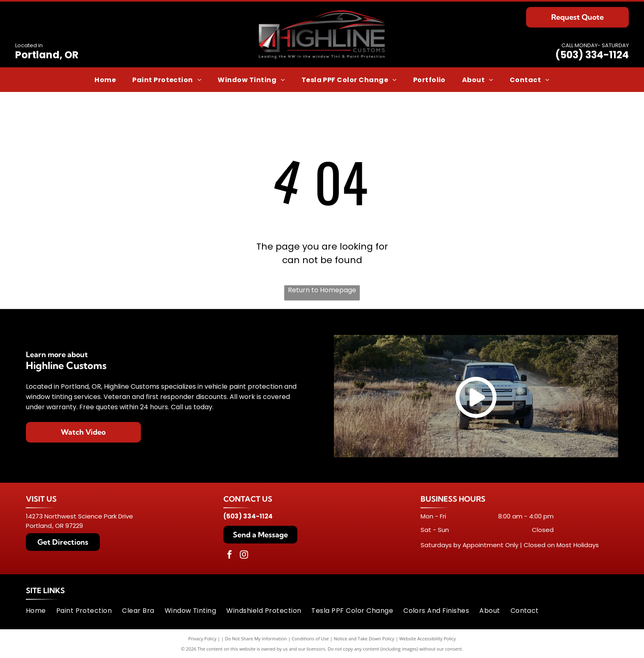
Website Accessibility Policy (428, 639)
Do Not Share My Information (256, 639)
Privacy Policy (202, 639)
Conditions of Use (310, 639)
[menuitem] (105, 79)
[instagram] (244, 556)
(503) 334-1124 (592, 55)
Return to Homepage (322, 290)
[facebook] (230, 556)
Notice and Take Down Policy (364, 639)
